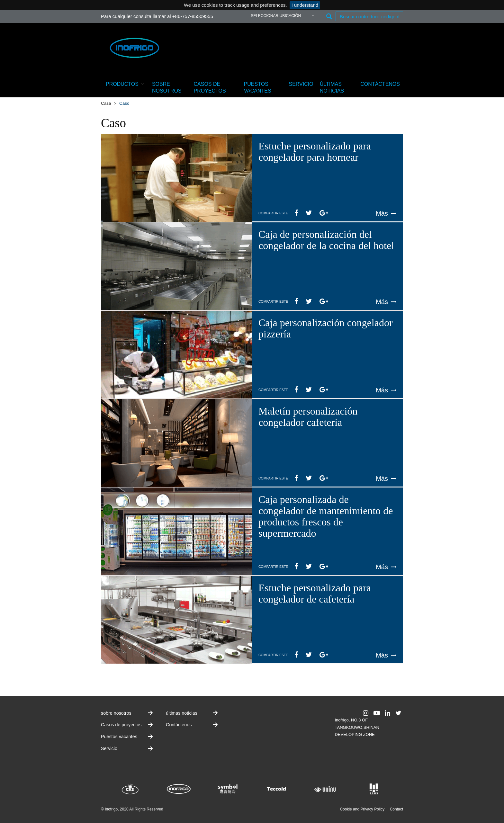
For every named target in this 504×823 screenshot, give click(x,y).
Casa (106, 103)
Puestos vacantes (258, 87)
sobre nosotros (167, 87)
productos (126, 84)
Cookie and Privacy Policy (362, 809)
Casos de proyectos (210, 87)
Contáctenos (380, 84)
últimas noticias (332, 87)
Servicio (301, 84)
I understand (305, 5)
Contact (396, 809)
